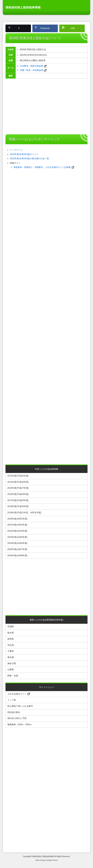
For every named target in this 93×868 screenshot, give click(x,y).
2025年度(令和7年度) (17, 550)
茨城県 (11, 627)
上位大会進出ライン (19, 695)
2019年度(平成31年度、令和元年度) (24, 512)
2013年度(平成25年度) (18, 475)
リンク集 (12, 701)
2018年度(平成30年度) (18, 506)
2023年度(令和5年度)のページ (24, 154)
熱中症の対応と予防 (17, 719)
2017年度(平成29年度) (18, 500)
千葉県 (11, 652)
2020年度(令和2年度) (17, 519)
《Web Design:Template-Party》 (46, 861)
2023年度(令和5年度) (17, 537)
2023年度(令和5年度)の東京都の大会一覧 (29, 158)
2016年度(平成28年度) (18, 494)
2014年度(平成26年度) (18, 481)
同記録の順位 (14, 713)
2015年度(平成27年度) (18, 488)
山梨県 (11, 670)
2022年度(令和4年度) (17, 531)
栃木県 (11, 633)
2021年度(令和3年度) (17, 525)
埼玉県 (11, 645)
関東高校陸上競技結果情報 (43, 857)
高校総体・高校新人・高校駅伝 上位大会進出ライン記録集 (42, 167)
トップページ (16, 150)
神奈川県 (12, 664)
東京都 (11, 658)
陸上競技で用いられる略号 (20, 707)
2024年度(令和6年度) (17, 543)
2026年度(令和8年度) (17, 556)
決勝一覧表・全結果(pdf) (32, 70)
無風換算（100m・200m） (20, 726)
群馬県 (11, 639)
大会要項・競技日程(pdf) (32, 66)
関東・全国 (13, 676)
